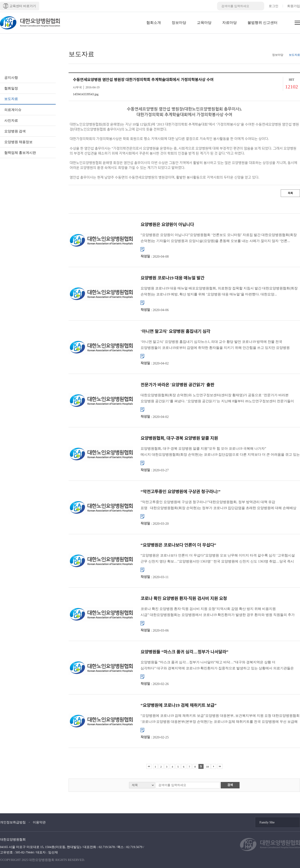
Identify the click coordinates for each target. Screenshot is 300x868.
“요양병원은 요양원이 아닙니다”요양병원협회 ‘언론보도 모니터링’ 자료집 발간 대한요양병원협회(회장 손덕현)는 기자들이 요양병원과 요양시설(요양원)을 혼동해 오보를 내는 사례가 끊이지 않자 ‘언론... (219, 238)
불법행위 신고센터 (262, 23)
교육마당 (204, 23)
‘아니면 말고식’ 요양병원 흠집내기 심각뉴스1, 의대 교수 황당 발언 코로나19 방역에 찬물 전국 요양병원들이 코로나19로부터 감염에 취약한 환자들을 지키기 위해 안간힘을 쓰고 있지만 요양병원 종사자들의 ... (215, 345)
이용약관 (39, 822)
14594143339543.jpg (86, 94)
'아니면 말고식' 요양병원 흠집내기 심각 (175, 331)
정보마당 (179, 23)
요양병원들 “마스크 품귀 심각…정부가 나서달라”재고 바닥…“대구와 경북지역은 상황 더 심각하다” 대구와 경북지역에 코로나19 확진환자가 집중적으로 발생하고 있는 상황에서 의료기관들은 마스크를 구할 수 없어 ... (217, 666)
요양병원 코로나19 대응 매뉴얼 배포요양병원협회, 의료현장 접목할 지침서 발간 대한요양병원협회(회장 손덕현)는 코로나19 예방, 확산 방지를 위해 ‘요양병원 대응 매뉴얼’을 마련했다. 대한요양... (219, 291)
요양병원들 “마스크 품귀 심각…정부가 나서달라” (184, 652)
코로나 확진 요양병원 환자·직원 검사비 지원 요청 (184, 599)
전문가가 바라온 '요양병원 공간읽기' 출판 (177, 385)
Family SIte (267, 822)
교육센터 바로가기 (20, 6)
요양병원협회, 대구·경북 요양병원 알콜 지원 (179, 438)
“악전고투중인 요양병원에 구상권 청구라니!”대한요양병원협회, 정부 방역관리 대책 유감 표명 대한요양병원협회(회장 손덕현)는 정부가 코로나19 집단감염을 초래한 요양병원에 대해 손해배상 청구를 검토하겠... (218, 506)
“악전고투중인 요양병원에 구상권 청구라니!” (181, 492)
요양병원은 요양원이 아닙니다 (167, 225)
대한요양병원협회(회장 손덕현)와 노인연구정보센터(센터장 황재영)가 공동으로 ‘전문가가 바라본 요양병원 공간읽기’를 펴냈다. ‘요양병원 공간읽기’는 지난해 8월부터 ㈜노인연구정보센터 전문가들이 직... (217, 399)
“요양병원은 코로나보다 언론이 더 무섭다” (178, 545)
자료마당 (229, 23)
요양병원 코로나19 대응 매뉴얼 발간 (172, 278)
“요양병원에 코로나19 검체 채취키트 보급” (178, 705)
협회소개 (154, 23)
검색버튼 (260, 6)
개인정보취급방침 (13, 822)
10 (208, 767)
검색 (230, 785)
